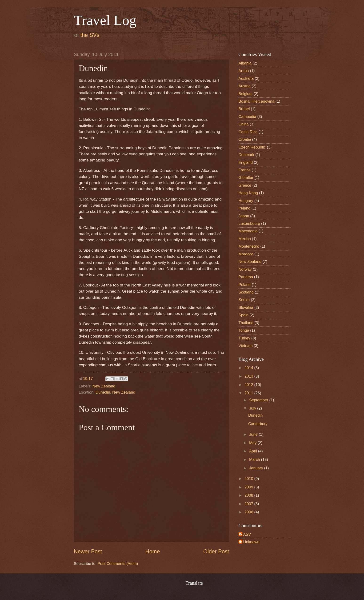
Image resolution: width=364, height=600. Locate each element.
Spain (244, 315)
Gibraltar (246, 178)
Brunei (244, 109)
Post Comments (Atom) (118, 564)
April (254, 451)
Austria (245, 86)
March (255, 460)
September (259, 400)
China (244, 124)
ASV (247, 534)
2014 (249, 368)
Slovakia (246, 308)
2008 (249, 495)
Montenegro (249, 246)
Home (153, 552)
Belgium (246, 94)
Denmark (246, 155)
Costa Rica (248, 132)
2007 (249, 504)
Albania (245, 63)
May (253, 443)
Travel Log (105, 20)
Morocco (246, 254)
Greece (245, 185)
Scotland (246, 292)
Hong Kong (248, 193)
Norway (245, 269)
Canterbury (258, 424)
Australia (246, 79)
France (245, 170)
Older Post (216, 552)
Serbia (244, 300)
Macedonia (248, 231)
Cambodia (247, 117)
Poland (245, 285)
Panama (246, 277)
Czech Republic (252, 147)
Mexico (245, 239)
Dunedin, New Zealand (115, 392)
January (257, 468)
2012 (249, 385)
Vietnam (246, 346)
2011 (249, 393)
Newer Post (88, 552)
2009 (249, 487)
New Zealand (104, 386)
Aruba (244, 71)
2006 (249, 512)
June (254, 434)
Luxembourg (249, 223)
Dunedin (256, 415)
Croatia (245, 139)
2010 (249, 479)
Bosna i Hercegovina (257, 101)
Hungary (246, 201)
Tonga (244, 330)
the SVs (90, 35)
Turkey (244, 338)
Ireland (245, 208)
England (246, 163)
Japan (244, 216)
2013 (249, 376)
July (253, 408)
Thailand (246, 323)
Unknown (251, 542)
